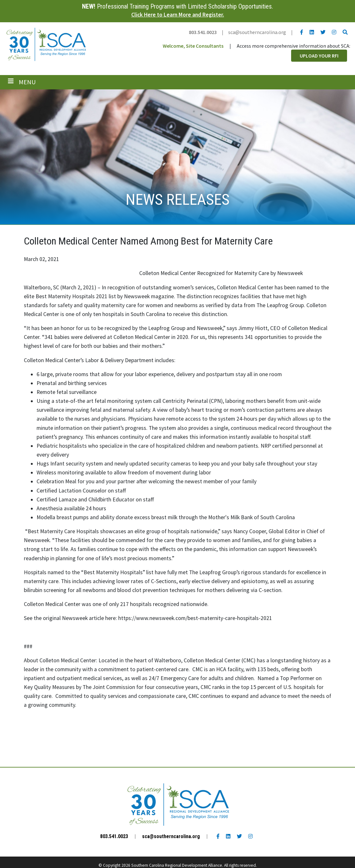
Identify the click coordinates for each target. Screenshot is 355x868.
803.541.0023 (203, 32)
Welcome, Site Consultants (193, 46)
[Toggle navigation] (22, 82)
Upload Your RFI (319, 56)
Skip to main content (0, 6)
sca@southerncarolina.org (257, 32)
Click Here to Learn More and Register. (178, 15)
